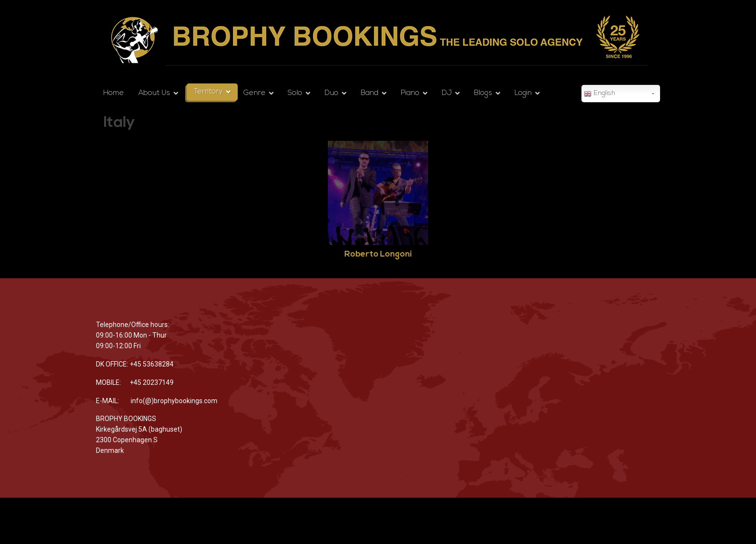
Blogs (483, 93)
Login (523, 93)
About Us (154, 93)
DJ (447, 93)
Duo (331, 93)
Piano (410, 93)
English (600, 94)
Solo (295, 93)
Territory (208, 92)
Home (114, 93)
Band (370, 93)
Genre (255, 93)
